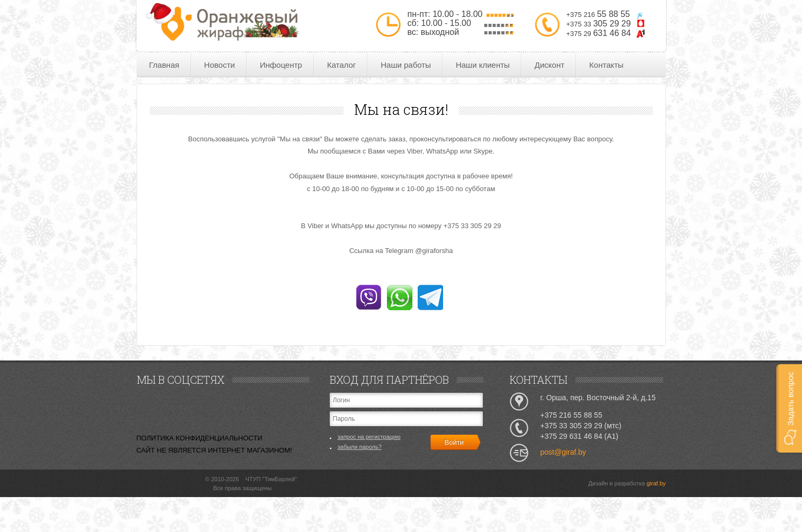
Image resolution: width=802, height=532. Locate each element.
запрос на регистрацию (369, 437)
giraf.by (656, 483)
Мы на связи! (401, 109)
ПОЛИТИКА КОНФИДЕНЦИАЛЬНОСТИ (200, 438)
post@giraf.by (564, 452)
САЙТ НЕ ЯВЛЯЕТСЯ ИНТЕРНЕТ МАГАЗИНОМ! (214, 450)
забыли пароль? (360, 447)
